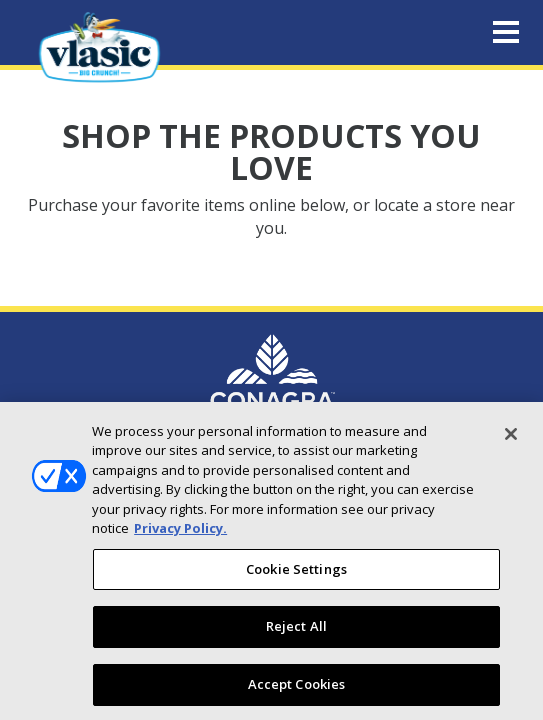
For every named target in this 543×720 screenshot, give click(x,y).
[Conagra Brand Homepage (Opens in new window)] (272, 379)
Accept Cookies (297, 691)
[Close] (511, 440)
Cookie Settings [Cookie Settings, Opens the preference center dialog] (296, 575)
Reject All (296, 633)
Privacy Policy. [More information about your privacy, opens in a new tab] (180, 535)
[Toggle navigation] (506, 33)
